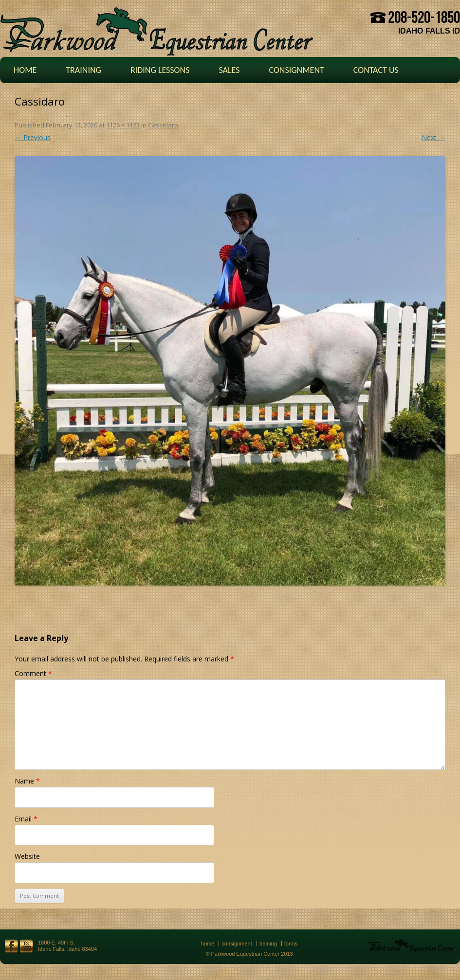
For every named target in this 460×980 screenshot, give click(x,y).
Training (83, 70)
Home (25, 70)
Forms (291, 944)
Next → (433, 137)
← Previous (33, 137)
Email (26, 819)
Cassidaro (163, 125)
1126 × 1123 (123, 125)
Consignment (296, 70)
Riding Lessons (160, 70)
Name (27, 781)
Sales (229, 70)
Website (27, 856)
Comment (33, 673)
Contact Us (376, 70)
